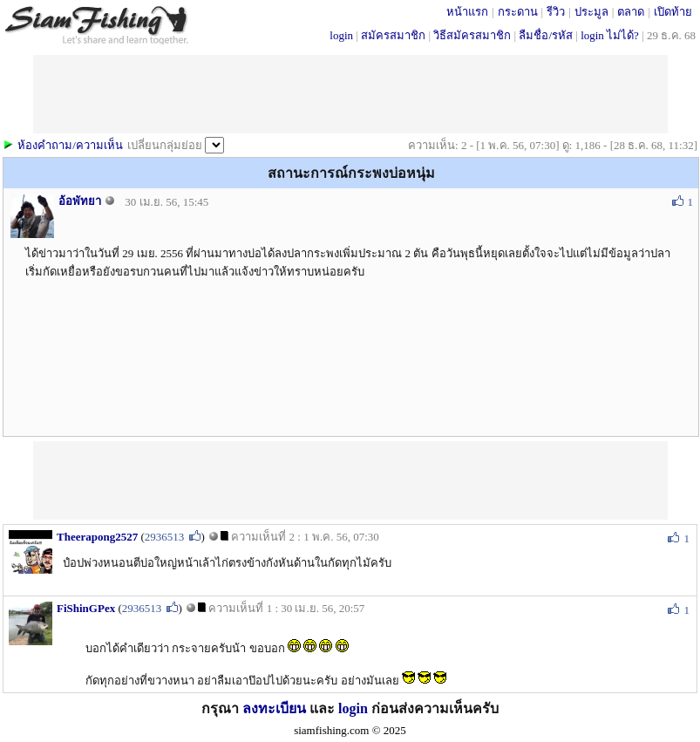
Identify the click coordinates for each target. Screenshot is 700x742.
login (341, 35)
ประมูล (591, 12)
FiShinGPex (86, 608)
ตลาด (631, 12)
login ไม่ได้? (610, 35)
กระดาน (518, 12)
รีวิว (556, 12)
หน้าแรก (467, 12)
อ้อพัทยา (80, 201)
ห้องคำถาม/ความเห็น (70, 145)
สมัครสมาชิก (393, 35)
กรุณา (222, 708)
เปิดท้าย (673, 12)
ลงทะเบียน (274, 708)
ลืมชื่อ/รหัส (546, 35)
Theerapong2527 (97, 537)
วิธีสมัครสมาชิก (472, 35)
